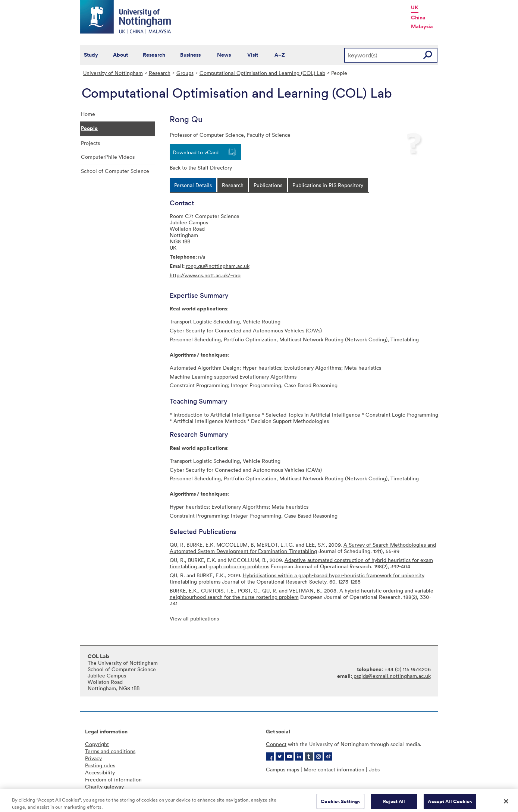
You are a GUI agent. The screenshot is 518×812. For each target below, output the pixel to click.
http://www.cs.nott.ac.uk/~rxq (205, 275)
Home (88, 114)
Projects (90, 143)
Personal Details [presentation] (193, 185)
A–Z (280, 55)
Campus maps (282, 769)
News (224, 55)
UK (415, 7)
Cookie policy (101, 794)
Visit (253, 55)
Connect (276, 744)
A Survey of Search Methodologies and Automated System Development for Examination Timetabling (303, 548)
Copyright (97, 744)
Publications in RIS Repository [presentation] (328, 185)
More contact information (334, 769)
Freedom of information (113, 779)
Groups (185, 73)
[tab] (193, 185)
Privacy (93, 758)
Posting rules (100, 765)
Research (154, 55)
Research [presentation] (233, 185)
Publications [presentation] (268, 185)
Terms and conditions (110, 751)
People (89, 128)
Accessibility (100, 772)
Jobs (374, 769)
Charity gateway (104, 786)
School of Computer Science (115, 171)
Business (190, 55)
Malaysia (422, 26)
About (120, 55)
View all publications (194, 618)
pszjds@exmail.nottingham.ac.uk (391, 676)
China (418, 18)
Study (91, 55)
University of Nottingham (113, 73)
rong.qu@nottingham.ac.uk (218, 266)
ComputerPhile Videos (108, 157)
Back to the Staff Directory (201, 168)
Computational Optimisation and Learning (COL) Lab (262, 73)
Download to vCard (196, 152)
